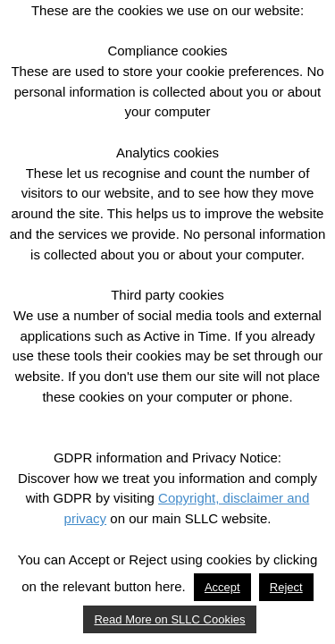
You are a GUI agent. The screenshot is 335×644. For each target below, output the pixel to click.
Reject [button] (286, 587)
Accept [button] (222, 587)
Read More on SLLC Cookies (169, 619)
